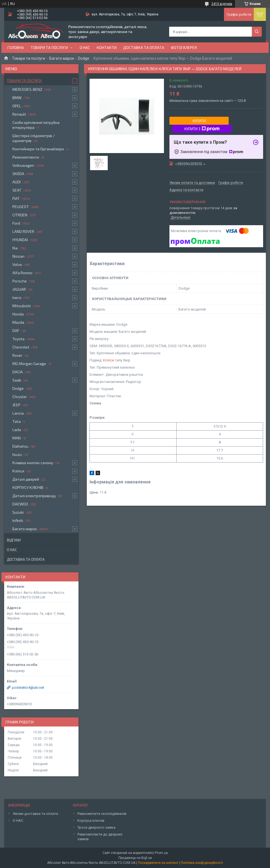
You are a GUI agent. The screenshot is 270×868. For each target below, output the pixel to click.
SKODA (18, 174)
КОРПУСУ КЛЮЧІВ (28, 487)
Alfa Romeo (22, 273)
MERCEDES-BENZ (27, 89)
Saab (17, 380)
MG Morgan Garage (29, 364)
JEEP (16, 405)
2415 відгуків (222, 4)
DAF (16, 330)
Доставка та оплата (144, 47)
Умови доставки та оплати (35, 814)
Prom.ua (161, 853)
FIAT (16, 198)
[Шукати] (257, 32)
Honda (18, 314)
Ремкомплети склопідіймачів (102, 814)
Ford (16, 223)
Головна (16, 47)
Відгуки (14, 540)
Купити (199, 121)
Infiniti (18, 520)
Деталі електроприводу (34, 496)
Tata (17, 421)
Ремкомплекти (26, 157)
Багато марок (62, 58)
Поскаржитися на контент (158, 863)
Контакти (107, 47)
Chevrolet (21, 347)
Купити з (202, 129)
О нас (85, 47)
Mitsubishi (22, 306)
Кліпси (109, 360)
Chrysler (20, 397)
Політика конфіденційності (202, 863)
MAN (17, 438)
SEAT (17, 190)
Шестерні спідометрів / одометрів (34, 138)
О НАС (18, 821)
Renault (19, 114)
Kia (15, 248)
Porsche (20, 281)
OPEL (17, 106)
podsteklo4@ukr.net (28, 688)
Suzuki (18, 512)
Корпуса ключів (91, 821)
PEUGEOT (21, 207)
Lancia (18, 413)
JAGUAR (19, 289)
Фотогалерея (184, 47)
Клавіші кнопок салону (33, 463)
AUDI (17, 182)
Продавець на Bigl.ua (135, 858)
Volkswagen (23, 165)
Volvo (17, 264)
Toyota (18, 339)
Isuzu (17, 454)
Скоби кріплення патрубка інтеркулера (36, 125)
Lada (17, 430)
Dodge (84, 58)
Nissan (18, 256)
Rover (17, 355)
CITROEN (20, 215)
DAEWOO (20, 504)
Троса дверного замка (96, 827)
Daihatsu (20, 446)
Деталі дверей (26, 479)
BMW (17, 98)
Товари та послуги (49, 47)
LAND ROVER (23, 231)
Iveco (17, 297)
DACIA (18, 372)
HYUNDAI (20, 240)
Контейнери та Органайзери (38, 149)
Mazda (18, 322)
